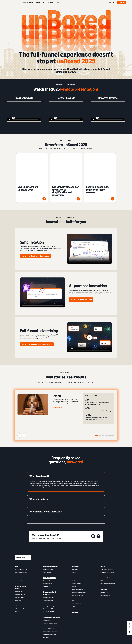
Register (122, 3)
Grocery (74, 558)
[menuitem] (23, 574)
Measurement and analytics (49, 565)
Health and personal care (79, 561)
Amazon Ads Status (75, 621)
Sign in (112, 2)
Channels (75, 584)
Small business (28, 2)
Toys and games (76, 576)
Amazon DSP (47, 592)
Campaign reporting (49, 578)
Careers (85, 621)
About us (17, 621)
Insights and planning (50, 538)
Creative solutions (49, 550)
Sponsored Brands (19, 569)
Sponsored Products (20, 566)
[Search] (106, 3)
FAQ (102, 553)
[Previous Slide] (19, 407)
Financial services (76, 556)
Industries (75, 538)
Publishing (75, 570)
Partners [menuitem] (104, 561)
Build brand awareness (21, 541)
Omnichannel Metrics (49, 581)
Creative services (48, 556)
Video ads (17, 575)
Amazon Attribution (49, 569)
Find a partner (104, 564)
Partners (50, 2)
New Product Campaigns (50, 606)
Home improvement (77, 567)
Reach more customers (21, 544)
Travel (74, 578)
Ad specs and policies (106, 550)
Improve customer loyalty (22, 553)
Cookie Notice (63, 621)
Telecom (74, 573)
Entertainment (76, 550)
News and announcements (108, 556)
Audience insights (48, 541)
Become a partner (105, 567)
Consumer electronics (78, 547)
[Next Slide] (24, 407)
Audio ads (17, 578)
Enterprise (40, 2)
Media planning (47, 544)
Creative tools (47, 558)
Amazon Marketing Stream (50, 575)
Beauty (74, 544)
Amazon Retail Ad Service (50, 604)
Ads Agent (46, 609)
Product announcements (107, 544)
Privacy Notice (39, 621)
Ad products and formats (20, 559)
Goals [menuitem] (17, 538)
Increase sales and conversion (23, 550)
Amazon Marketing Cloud (50, 595)
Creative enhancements (50, 553)
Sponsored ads (19, 563)
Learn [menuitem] (103, 538)
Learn (58, 2)
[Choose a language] (23, 529)
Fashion (74, 553)
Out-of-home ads (19, 581)
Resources (103, 547)
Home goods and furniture (79, 564)
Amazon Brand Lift (48, 572)
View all (17, 584)
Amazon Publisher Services (51, 601)
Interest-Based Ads (51, 621)
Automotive (75, 541)
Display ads (18, 572)
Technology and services (52, 589)
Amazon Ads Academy (107, 541)
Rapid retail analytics (49, 584)
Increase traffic (19, 547)
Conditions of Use (27, 621)
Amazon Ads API (48, 598)
